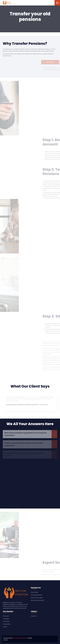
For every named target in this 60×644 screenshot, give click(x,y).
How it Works (6, 621)
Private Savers (35, 592)
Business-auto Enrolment (37, 600)
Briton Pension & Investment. (20, 638)
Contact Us (34, 616)
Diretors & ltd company (37, 598)
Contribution (6, 619)
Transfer (5, 627)
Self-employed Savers (37, 595)
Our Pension (6, 616)
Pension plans (6, 624)
